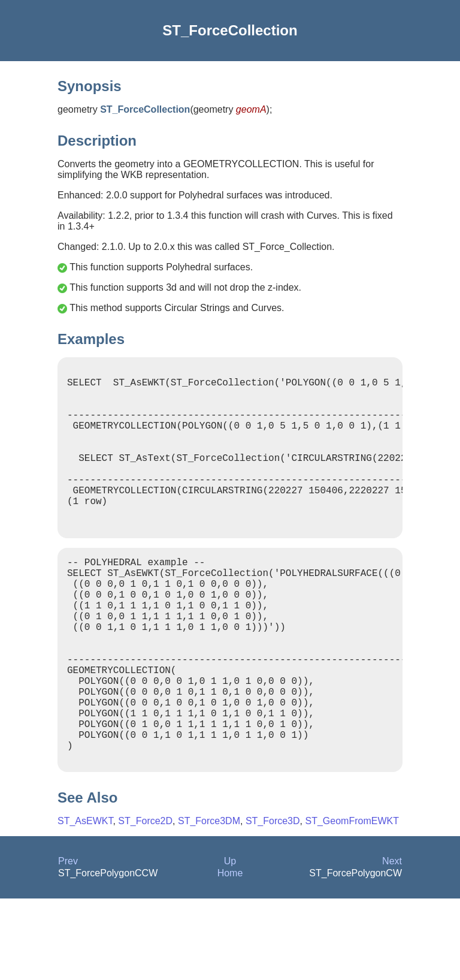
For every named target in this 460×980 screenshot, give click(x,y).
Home (230, 955)
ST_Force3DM (209, 902)
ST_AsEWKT (85, 902)
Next (392, 943)
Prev (68, 943)
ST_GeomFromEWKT (352, 902)
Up (230, 943)
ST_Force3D (273, 902)
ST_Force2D (145, 902)
